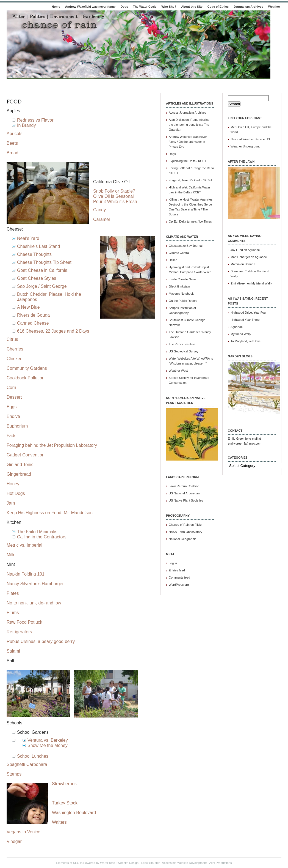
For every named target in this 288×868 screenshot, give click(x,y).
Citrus (12, 339)
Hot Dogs (16, 493)
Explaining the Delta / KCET (187, 161)
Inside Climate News (182, 279)
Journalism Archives (248, 7)
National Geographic (182, 539)
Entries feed (177, 570)
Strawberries (64, 784)
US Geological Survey (184, 351)
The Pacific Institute (182, 344)
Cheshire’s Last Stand (38, 246)
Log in (173, 563)
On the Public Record (183, 301)
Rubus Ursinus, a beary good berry (41, 641)
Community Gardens (27, 368)
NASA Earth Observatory (185, 532)
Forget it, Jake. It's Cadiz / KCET (191, 180)
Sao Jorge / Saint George (42, 286)
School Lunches (33, 756)
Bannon (250, 264)
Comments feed (179, 577)
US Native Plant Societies (186, 500)
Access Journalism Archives (187, 113)
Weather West (178, 371)
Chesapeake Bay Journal (186, 246)
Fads (12, 436)
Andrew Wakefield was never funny (90, 7)
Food (14, 102)
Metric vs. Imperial (24, 545)
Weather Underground (246, 146)
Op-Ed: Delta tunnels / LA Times (190, 221)
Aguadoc (254, 250)
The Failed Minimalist (38, 532)
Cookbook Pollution (26, 378)
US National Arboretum (184, 493)
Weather (274, 7)
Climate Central (179, 253)
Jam (11, 503)
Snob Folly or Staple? (114, 191)
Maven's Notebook (181, 294)
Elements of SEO (68, 863)
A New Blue (28, 307)
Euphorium (17, 426)
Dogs (124, 7)
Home (56, 7)
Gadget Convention (26, 455)
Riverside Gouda (33, 315)
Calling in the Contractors (42, 537)
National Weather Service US (250, 139)
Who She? (169, 7)
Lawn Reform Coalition (184, 486)
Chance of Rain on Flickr (185, 525)
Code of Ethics (218, 7)
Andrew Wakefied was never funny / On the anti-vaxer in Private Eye (188, 142)
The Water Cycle (145, 7)
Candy (99, 210)
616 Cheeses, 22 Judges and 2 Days (53, 331)
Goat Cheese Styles (37, 278)
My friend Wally (262, 283)
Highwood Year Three (245, 320)
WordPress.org (179, 585)
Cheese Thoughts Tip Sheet (44, 262)
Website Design (128, 863)
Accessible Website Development (184, 863)
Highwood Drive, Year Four (249, 313)
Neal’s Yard (28, 238)
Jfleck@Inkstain (179, 286)
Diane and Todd (241, 271)
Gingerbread (19, 474)
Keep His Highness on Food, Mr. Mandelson (50, 513)
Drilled (173, 260)
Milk (10, 555)
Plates (13, 593)
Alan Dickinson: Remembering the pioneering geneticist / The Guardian (189, 125)
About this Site (192, 7)
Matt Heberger (240, 257)
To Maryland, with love (246, 341)
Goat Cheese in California (42, 270)
